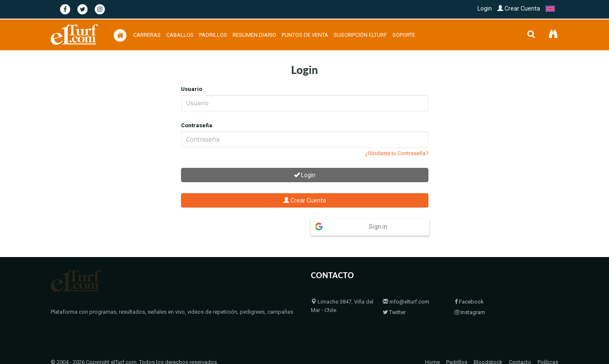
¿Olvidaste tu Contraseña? (397, 153)
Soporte (404, 35)
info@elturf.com (406, 285)
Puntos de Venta (305, 35)
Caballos (180, 35)
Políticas (548, 346)
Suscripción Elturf (360, 35)
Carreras (147, 35)
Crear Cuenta (519, 8)
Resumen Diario (254, 35)
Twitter (394, 296)
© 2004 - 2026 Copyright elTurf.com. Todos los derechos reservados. (134, 346)
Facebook (469, 285)
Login (485, 8)
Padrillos (213, 35)
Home (432, 346)
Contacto (520, 346)
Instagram (470, 296)
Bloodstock (488, 346)
